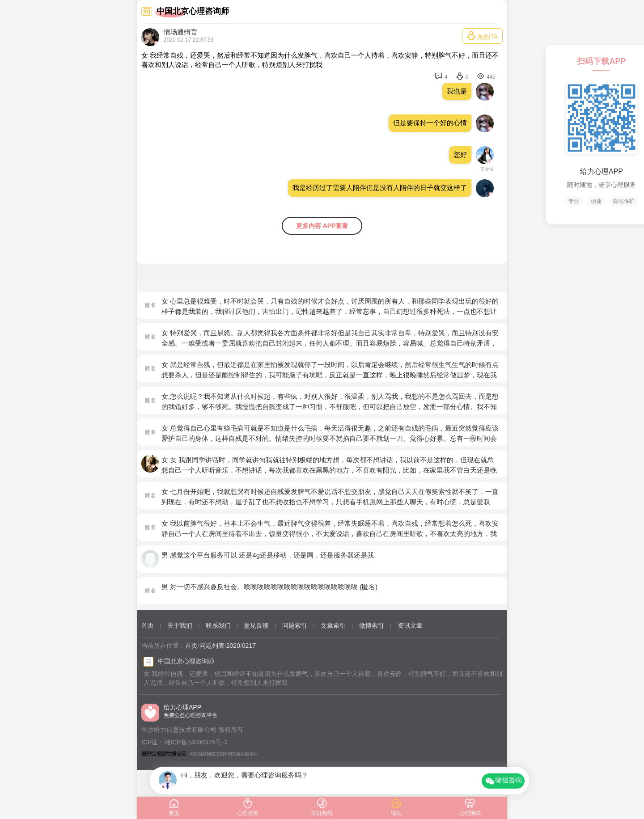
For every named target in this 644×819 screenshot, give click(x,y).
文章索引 (333, 625)
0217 (249, 646)
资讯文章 (410, 625)
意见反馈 (256, 625)
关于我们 (180, 625)
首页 (148, 625)
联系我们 (218, 625)
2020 (233, 646)
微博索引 (372, 625)
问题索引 (295, 625)
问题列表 (212, 646)
